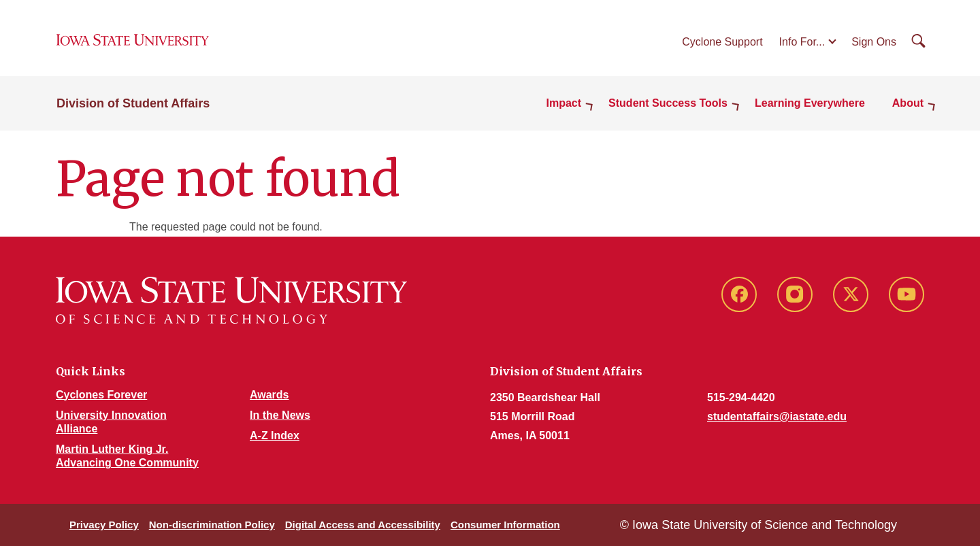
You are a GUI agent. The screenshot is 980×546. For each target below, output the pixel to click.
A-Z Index (275, 436)
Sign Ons (874, 42)
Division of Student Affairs (133, 103)
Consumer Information (505, 525)
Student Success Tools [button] (668, 103)
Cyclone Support (722, 42)
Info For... (802, 42)
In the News (280, 415)
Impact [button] (564, 103)
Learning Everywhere (810, 103)
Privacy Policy (104, 525)
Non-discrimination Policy (212, 525)
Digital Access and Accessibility (363, 525)
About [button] (908, 103)
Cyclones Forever (101, 395)
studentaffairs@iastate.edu (777, 416)
